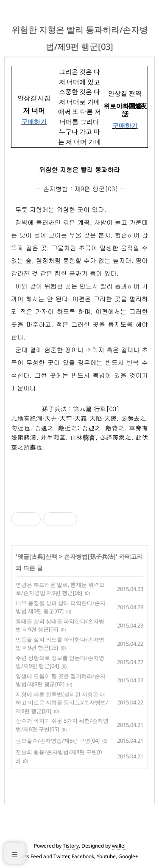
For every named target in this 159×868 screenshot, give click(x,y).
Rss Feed (32, 856)
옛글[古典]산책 (37, 556)
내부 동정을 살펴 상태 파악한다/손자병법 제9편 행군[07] (61, 607)
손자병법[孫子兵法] (90, 556)
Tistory (71, 846)
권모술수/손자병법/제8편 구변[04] (58, 741)
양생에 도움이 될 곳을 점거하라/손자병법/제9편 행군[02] (61, 680)
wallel (119, 846)
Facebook (83, 856)
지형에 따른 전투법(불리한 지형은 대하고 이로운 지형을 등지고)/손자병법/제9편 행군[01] (62, 703)
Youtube (106, 856)
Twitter (61, 856)
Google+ (128, 856)
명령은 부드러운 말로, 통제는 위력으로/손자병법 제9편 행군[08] (60, 589)
